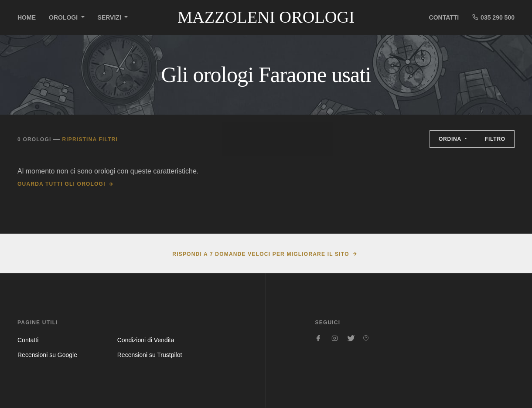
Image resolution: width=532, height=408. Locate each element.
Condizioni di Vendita (146, 340)
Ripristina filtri (90, 139)
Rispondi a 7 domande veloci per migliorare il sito (261, 254)
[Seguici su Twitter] (350, 338)
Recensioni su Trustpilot (150, 355)
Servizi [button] (110, 17)
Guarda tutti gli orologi (61, 184)
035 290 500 (493, 17)
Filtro (495, 139)
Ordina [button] (451, 139)
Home (27, 17)
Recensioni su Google (47, 355)
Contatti (444, 17)
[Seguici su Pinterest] (366, 338)
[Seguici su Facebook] (319, 338)
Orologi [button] (64, 17)
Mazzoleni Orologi (266, 17)
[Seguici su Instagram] (334, 338)
